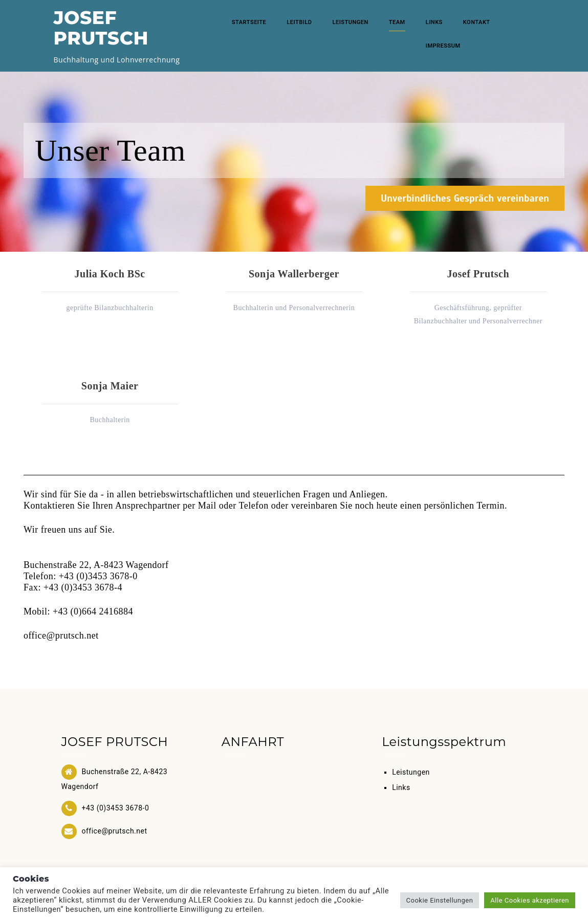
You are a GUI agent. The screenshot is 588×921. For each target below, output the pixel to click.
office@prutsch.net (61, 635)
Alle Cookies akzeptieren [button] (530, 900)
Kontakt (477, 22)
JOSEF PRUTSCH (101, 28)
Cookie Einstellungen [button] (440, 900)
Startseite (249, 22)
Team (397, 22)
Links (434, 22)
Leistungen (351, 22)
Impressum (443, 46)
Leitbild (299, 22)
